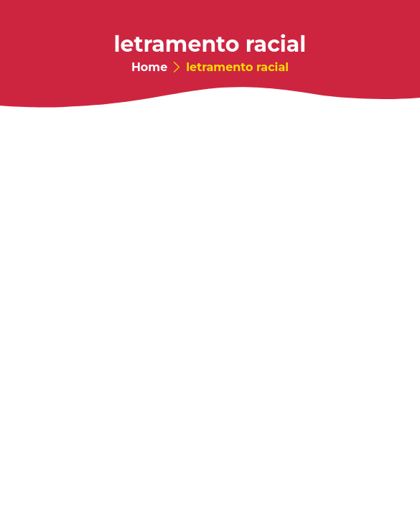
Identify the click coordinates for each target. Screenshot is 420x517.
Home (149, 67)
